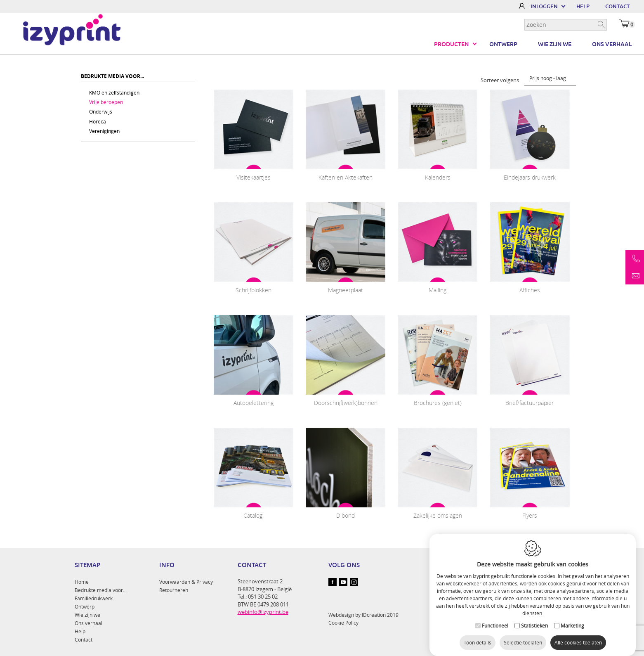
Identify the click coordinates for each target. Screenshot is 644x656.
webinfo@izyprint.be (263, 612)
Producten (451, 44)
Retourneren (174, 590)
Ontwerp (503, 44)
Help (80, 631)
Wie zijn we (555, 44)
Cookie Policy (343, 623)
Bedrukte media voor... (101, 590)
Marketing (572, 617)
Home (82, 582)
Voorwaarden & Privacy (186, 582)
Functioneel (495, 617)
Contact (84, 639)
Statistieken (534, 617)
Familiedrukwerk (94, 598)
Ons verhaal (612, 44)
